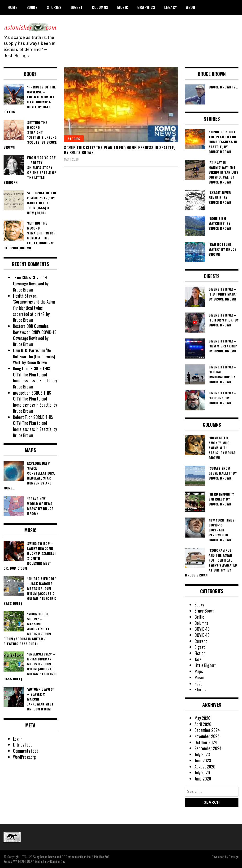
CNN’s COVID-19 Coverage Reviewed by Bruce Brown (31, 283)
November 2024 (207, 736)
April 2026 (203, 724)
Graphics (146, 7)
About (192, 7)
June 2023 (203, 760)
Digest (77, 7)
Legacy (171, 7)
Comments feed (26, 751)
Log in (18, 739)
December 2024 (207, 730)
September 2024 (208, 748)
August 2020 (205, 767)
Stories (54, 7)
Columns (100, 7)
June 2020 (203, 779)
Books (32, 7)
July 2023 (202, 754)
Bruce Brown (205, 611)
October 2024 (206, 742)
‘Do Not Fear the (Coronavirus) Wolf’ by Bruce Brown (34, 356)
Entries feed (23, 745)
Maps (199, 671)
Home (12, 7)
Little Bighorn (206, 665)
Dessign (233, 857)
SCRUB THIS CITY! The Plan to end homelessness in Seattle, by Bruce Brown (120, 150)
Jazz (198, 659)
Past (198, 684)
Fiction (200, 653)
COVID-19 (202, 629)
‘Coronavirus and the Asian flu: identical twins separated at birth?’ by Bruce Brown (34, 311)
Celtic (199, 617)
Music (123, 7)
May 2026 (202, 718)
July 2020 (202, 772)
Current (201, 641)
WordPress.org (25, 757)
